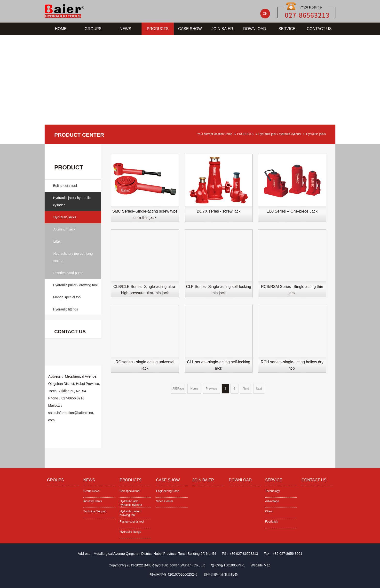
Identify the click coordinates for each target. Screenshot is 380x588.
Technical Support (95, 511)
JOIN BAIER (222, 29)
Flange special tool (67, 297)
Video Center (165, 501)
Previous (211, 389)
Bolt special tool (65, 186)
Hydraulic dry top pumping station (73, 257)
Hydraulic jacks (316, 134)
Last (259, 389)
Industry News (93, 501)
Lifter (57, 241)
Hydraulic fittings (66, 309)
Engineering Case (168, 491)
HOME (61, 29)
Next (246, 389)
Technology (273, 491)
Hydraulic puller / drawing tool (75, 285)
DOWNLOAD (255, 29)
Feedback (272, 522)
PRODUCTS (158, 29)
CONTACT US (319, 29)
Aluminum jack (64, 229)
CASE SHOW (190, 29)
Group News (91, 491)
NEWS (125, 29)
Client (269, 511)
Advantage (272, 501)
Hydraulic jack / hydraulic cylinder (280, 134)
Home (229, 134)
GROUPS (93, 29)
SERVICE (287, 29)
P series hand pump (68, 273)
